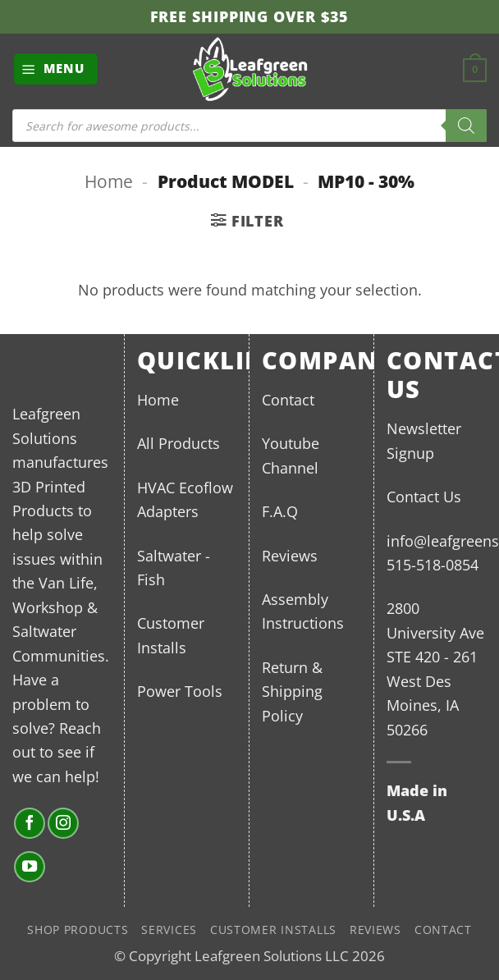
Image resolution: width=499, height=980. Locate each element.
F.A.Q (280, 511)
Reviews (290, 555)
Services (169, 930)
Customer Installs (273, 930)
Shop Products (78, 930)
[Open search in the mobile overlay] (249, 126)
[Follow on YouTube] (30, 867)
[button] (56, 69)
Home (109, 181)
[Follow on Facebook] (30, 823)
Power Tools (180, 691)
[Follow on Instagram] (63, 823)
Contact (288, 399)
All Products (179, 443)
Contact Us (424, 496)
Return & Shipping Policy (292, 691)
